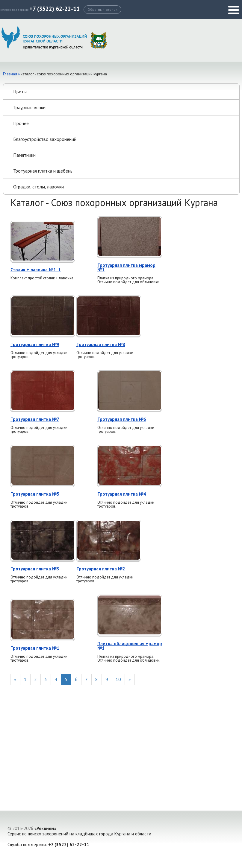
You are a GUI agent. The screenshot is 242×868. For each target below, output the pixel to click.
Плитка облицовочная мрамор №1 (130, 646)
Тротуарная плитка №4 (122, 494)
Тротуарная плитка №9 (35, 344)
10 (118, 679)
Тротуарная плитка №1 (35, 648)
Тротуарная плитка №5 (35, 494)
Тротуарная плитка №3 (35, 569)
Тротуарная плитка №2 (101, 569)
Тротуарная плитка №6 (122, 419)
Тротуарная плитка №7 (35, 419)
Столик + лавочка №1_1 (36, 270)
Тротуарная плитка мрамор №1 (126, 267)
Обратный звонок (102, 9)
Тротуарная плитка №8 (101, 344)
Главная (10, 74)
